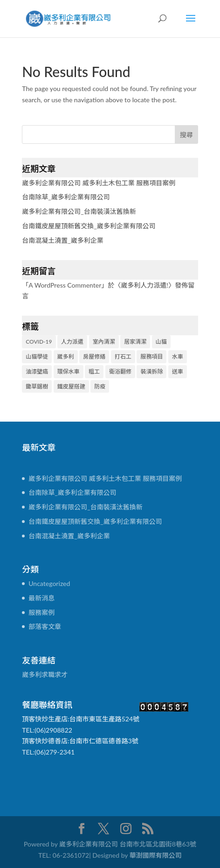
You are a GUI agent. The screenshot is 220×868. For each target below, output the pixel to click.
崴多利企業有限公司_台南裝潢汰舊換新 (79, 211)
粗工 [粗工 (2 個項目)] (94, 371)
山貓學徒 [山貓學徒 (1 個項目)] (37, 356)
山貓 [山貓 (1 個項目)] (161, 342)
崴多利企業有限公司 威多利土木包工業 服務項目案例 (99, 183)
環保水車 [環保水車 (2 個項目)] (69, 371)
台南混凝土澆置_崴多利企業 (62, 240)
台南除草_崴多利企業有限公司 (66, 197)
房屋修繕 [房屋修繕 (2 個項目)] (94, 356)
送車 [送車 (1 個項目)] (178, 371)
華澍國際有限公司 (156, 855)
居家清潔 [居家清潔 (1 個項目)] (135, 342)
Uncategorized (49, 583)
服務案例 (41, 612)
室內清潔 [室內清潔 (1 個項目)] (104, 342)
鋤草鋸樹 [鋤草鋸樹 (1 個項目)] (37, 386)
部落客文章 (45, 626)
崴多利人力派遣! (144, 285)
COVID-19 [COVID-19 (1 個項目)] (39, 342)
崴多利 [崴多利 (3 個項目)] (66, 356)
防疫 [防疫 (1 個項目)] (100, 386)
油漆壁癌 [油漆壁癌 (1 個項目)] (37, 371)
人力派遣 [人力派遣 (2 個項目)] (72, 342)
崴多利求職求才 (45, 674)
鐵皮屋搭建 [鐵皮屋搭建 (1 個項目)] (71, 386)
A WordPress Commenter (65, 285)
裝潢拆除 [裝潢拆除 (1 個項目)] (151, 371)
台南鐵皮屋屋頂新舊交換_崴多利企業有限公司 (89, 226)
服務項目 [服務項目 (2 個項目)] (151, 356)
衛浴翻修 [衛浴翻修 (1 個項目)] (120, 371)
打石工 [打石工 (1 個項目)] (123, 356)
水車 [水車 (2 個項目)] (178, 356)
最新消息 (41, 598)
